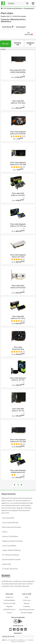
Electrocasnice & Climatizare (12, 527)
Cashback (27, 606)
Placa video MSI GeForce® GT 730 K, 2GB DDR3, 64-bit (18, 318)
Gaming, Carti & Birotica (10, 536)
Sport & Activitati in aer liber (11, 559)
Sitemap (27, 603)
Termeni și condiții (9, 603)
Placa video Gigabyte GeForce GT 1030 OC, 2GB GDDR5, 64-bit (18, 134)
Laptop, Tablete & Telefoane (11, 550)
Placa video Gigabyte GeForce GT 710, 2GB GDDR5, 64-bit (18, 442)
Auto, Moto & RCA (8, 518)
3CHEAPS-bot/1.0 (9, 610)
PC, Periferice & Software (11, 555)
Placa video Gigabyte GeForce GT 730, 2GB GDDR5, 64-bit (18, 165)
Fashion (5, 532)
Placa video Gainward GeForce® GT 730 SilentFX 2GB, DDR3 (18, 380)
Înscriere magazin (27, 613)
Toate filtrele (8, 27)
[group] (29, 34)
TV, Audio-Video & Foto (10, 569)
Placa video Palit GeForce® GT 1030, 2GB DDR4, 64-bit (18, 195)
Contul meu (27, 600)
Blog (27, 597)
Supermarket (7, 564)
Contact (9, 613)
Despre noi (9, 597)
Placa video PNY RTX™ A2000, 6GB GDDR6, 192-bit (18, 72)
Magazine (9, 606)
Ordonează (21, 27)
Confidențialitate (9, 600)
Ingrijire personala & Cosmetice (12, 541)
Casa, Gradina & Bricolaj (10, 523)
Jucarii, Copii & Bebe (9, 546)
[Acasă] (2, 8)
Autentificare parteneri (27, 610)
